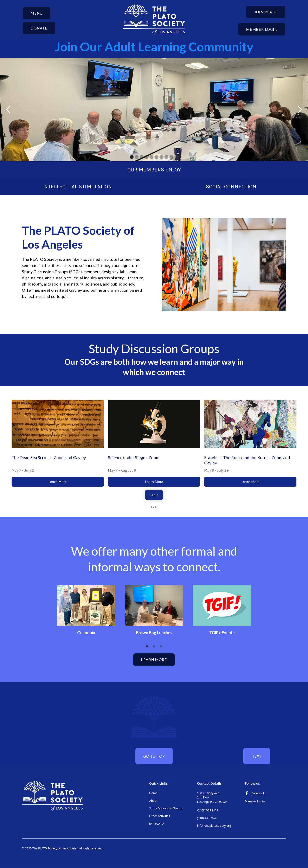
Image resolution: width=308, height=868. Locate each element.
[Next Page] (154, 495)
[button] (37, 13)
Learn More (58, 482)
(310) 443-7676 (207, 818)
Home (153, 793)
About (153, 800)
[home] (154, 19)
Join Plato (266, 12)
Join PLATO (156, 823)
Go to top (154, 756)
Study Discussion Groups (166, 808)
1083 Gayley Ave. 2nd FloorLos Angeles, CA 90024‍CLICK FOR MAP (212, 801)
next (257, 756)
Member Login (262, 29)
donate (39, 28)
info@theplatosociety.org (214, 825)
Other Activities (160, 816)
